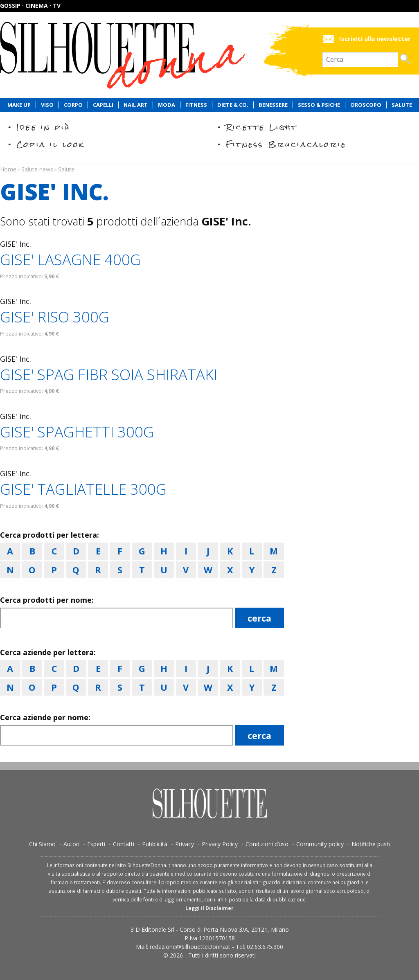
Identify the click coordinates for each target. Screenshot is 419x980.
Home (8, 169)
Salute (402, 105)
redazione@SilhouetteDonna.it (190, 947)
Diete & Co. (233, 105)
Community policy (320, 844)
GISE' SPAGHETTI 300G (77, 432)
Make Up (19, 105)
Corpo (73, 105)
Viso (47, 105)
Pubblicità (155, 844)
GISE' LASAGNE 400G (70, 260)
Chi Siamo (42, 844)
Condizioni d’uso (267, 844)
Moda (167, 105)
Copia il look (51, 144)
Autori (71, 844)
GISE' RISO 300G (55, 317)
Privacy (185, 844)
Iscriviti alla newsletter (375, 39)
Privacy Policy (220, 844)
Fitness (196, 105)
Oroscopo (366, 105)
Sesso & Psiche (319, 105)
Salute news (209, 162)
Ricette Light (262, 127)
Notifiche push (371, 844)
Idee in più (43, 127)
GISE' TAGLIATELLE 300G (83, 489)
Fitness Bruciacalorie (286, 144)
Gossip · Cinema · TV (30, 6)
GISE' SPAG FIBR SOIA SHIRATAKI (109, 375)
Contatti (124, 844)
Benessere (273, 105)
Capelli (103, 105)
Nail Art (136, 105)
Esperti (96, 844)
